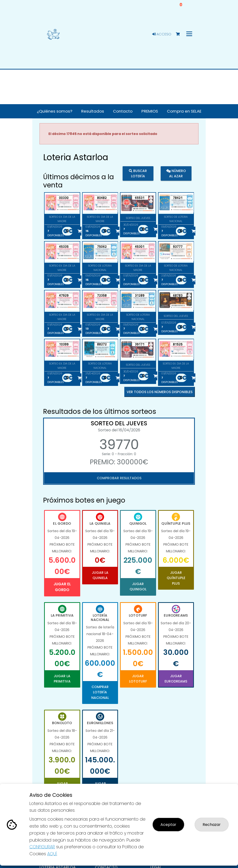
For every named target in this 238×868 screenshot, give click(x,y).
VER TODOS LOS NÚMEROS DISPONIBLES (160, 392)
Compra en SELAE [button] (184, 111)
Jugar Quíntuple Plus (176, 578)
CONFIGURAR (42, 847)
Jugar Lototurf (138, 679)
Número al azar (176, 173)
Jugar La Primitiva (62, 679)
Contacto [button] (123, 111)
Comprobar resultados (119, 478)
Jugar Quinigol (138, 587)
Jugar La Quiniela (100, 575)
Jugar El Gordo (62, 587)
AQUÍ (52, 854)
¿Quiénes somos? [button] (55, 111)
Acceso (162, 34)
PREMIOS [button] (150, 111)
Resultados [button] (93, 111)
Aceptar (168, 825)
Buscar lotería (138, 173)
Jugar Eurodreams (176, 679)
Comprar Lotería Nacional (100, 692)
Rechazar (212, 825)
